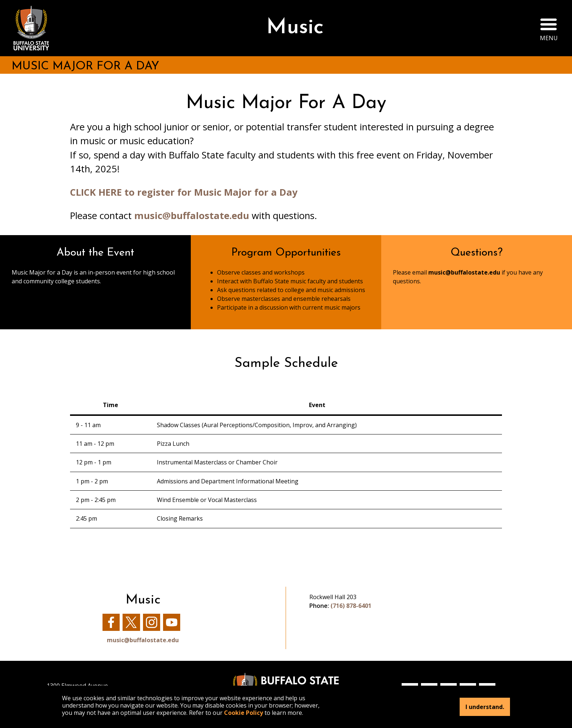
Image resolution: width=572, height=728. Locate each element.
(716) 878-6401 (351, 606)
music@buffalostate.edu (192, 216)
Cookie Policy (244, 713)
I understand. (485, 707)
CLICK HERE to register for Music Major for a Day (184, 192)
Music (295, 28)
